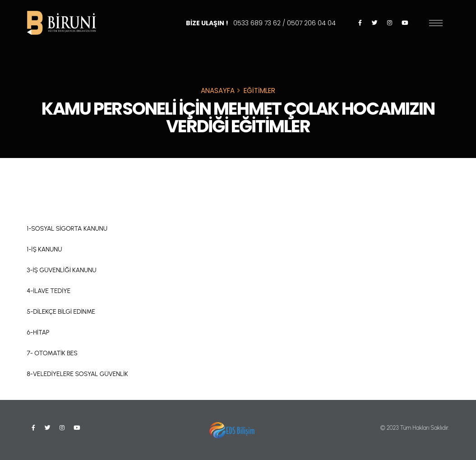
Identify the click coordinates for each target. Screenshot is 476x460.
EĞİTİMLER (259, 91)
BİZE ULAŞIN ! (261, 23)
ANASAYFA (218, 91)
